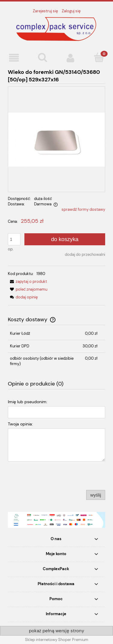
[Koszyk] (99, 57)
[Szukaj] (42, 57)
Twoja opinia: (20, 424)
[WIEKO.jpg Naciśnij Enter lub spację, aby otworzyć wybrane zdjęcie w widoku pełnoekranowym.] (56, 139)
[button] (14, 58)
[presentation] (50, 476)
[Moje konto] (71, 58)
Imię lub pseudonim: (28, 402)
